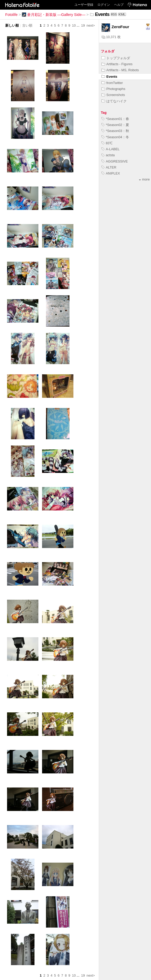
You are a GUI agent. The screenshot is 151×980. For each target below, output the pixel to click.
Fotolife (11, 15)
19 (83, 25)
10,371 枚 (111, 37)
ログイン (104, 5)
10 (74, 25)
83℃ (107, 143)
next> (91, 25)
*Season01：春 (115, 119)
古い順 (27, 25)
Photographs (113, 89)
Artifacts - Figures (117, 64)
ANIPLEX (111, 173)
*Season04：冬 (115, 137)
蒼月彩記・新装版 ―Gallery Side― (54, 15)
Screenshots (113, 95)
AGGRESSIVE (115, 161)
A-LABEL (111, 149)
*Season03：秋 (115, 131)
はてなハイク (114, 101)
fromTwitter (112, 83)
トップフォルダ (116, 58)
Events (109, 77)
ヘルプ (119, 5)
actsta (108, 155)
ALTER (109, 167)
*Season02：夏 (115, 125)
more (144, 179)
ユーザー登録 (84, 5)
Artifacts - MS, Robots (120, 70)
